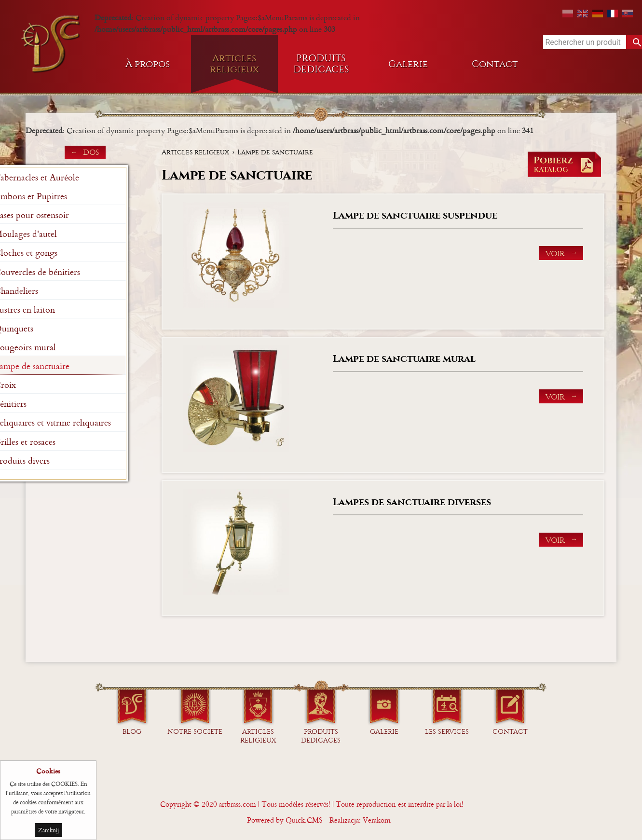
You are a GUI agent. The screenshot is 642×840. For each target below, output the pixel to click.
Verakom (377, 820)
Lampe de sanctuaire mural (404, 359)
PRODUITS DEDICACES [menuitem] (321, 64)
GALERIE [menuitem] (384, 732)
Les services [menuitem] (447, 732)
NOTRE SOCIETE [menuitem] (195, 732)
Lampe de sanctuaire (275, 152)
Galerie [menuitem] (408, 64)
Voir (555, 254)
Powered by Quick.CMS (285, 820)
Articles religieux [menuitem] (234, 64)
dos (91, 152)
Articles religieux (195, 152)
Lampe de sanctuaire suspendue (415, 215)
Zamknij (48, 830)
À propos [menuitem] (148, 64)
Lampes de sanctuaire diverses (412, 502)
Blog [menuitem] (132, 732)
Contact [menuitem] (495, 64)
